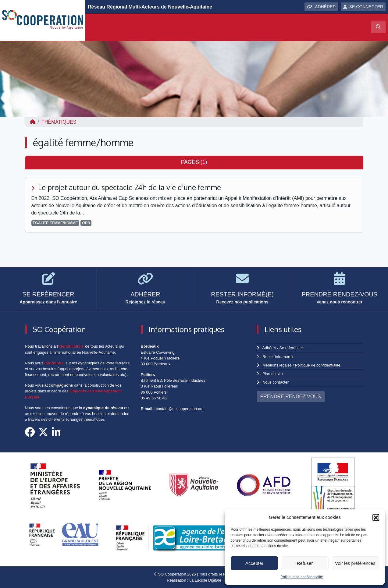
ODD (86, 223)
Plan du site (273, 374)
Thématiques (59, 122)
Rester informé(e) (278, 357)
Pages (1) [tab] (194, 162)
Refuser (305, 563)
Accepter (254, 563)
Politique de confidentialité (302, 577)
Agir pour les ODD (112, 32)
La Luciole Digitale (205, 580)
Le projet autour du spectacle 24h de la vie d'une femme (130, 187)
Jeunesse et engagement (173, 32)
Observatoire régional (229, 21)
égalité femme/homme (55, 223)
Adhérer (269, 348)
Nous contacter (276, 382)
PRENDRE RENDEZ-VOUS (291, 397)
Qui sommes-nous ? (112, 21)
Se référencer (291, 348)
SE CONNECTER (363, 7)
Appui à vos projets (167, 21)
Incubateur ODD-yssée (292, 21)
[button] (376, 517)
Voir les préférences (355, 563)
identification (71, 346)
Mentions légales (277, 365)
